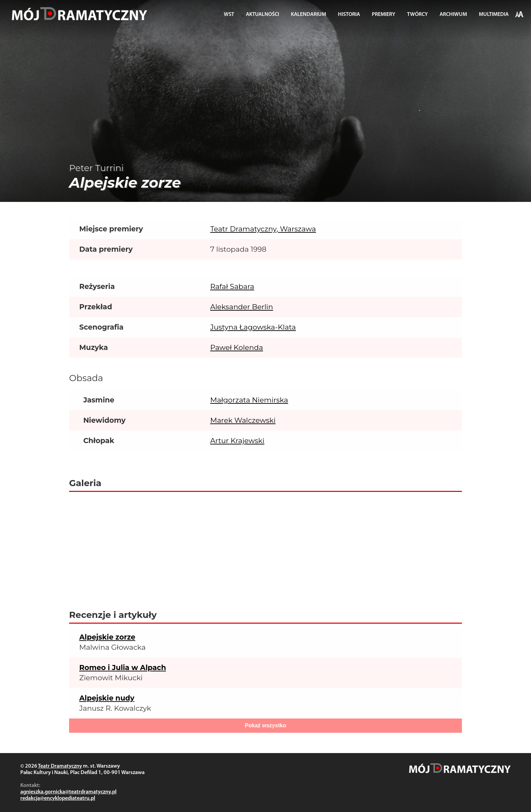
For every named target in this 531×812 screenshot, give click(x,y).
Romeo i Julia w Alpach (123, 668)
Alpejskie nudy (107, 698)
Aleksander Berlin (242, 307)
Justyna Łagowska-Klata (253, 327)
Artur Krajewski (237, 441)
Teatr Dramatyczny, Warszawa (263, 229)
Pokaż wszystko (265, 725)
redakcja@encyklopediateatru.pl (58, 798)
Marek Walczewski (243, 420)
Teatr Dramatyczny (60, 766)
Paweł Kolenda (237, 347)
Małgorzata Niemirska (249, 400)
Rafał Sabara (232, 286)
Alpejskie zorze (107, 637)
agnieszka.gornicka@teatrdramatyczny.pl (68, 792)
